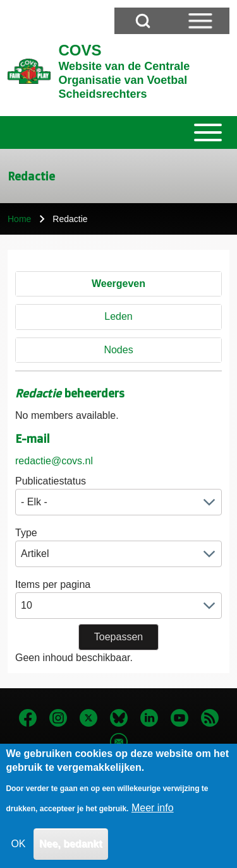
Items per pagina (53, 584)
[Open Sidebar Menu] (200, 21)
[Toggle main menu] (118, 132)
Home (19, 219)
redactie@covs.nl (54, 461)
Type (26, 533)
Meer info (153, 817)
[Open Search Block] (143, 21)
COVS (80, 50)
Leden (118, 316)
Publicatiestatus (51, 481)
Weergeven (118, 284)
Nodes (118, 350)
